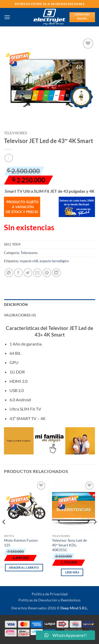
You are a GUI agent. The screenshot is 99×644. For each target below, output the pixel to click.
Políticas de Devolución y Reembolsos (49, 600)
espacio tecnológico (54, 261)
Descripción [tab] (16, 305)
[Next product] (9, 158)
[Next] (95, 533)
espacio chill (29, 261)
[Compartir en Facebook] (18, 273)
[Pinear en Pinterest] (47, 273)
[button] (7, 17)
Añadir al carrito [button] (24, 567)
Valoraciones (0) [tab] (20, 315)
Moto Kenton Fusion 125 (21, 543)
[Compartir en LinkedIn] (56, 273)
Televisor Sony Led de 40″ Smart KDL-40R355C (69, 545)
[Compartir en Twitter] (28, 273)
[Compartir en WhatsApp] (9, 273)
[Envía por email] (37, 273)
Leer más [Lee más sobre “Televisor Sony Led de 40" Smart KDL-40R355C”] (72, 572)
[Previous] (4, 533)
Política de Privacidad (50, 594)
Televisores (15, 133)
